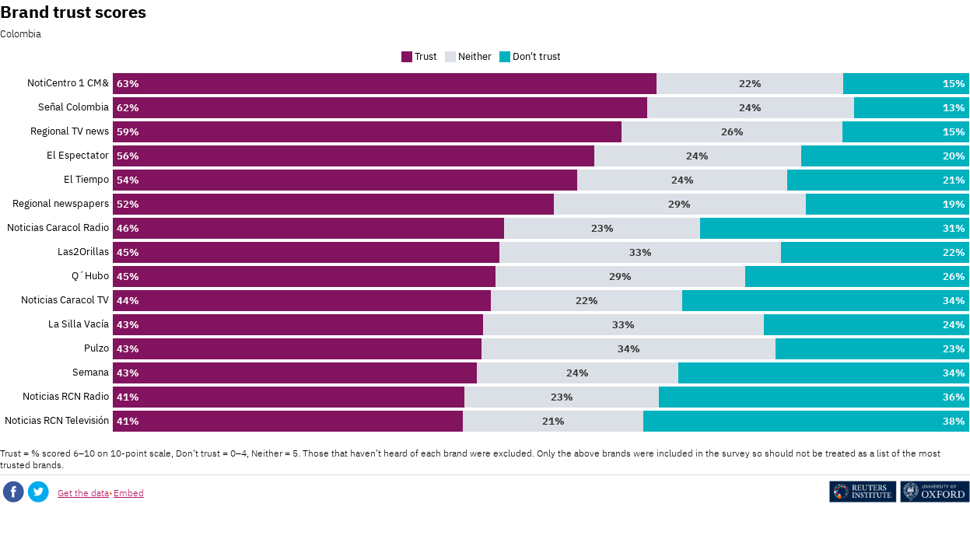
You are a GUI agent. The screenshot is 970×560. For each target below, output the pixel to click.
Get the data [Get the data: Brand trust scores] (83, 493)
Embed (129, 493)
